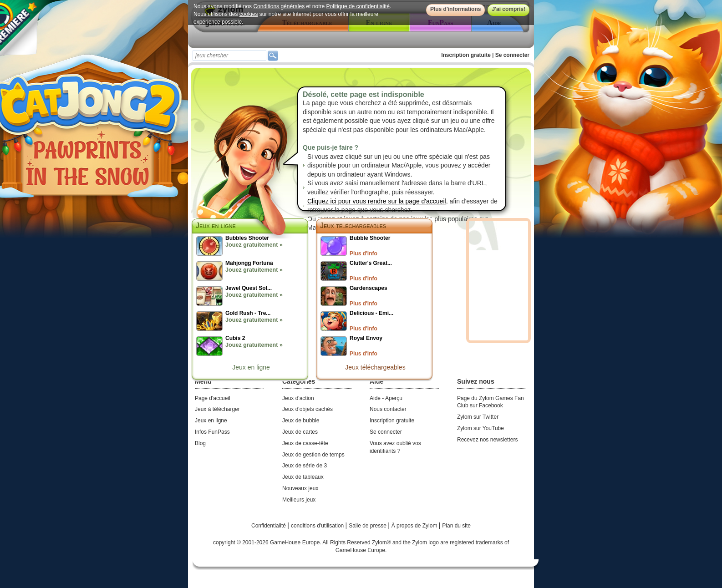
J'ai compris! (508, 9)
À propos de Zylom (415, 526)
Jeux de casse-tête (305, 443)
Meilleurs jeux (299, 500)
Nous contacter (388, 409)
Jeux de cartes (300, 432)
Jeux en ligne (251, 367)
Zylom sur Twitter (478, 417)
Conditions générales (279, 6)
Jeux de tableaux (303, 477)
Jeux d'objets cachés (308, 409)
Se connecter (512, 55)
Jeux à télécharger (217, 409)
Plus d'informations (456, 9)
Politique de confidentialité (358, 6)
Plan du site (456, 526)
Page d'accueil (213, 398)
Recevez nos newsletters (487, 440)
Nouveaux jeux (300, 488)
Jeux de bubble (301, 421)
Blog (200, 443)
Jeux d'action (298, 398)
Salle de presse (368, 526)
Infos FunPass (212, 432)
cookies (249, 14)
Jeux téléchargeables (353, 226)
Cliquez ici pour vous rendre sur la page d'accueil (377, 201)
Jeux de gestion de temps (313, 455)
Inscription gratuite (466, 55)
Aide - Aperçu (386, 398)
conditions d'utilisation (318, 526)
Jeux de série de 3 (305, 466)
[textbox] (229, 56)
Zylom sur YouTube (480, 428)
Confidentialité (269, 526)
